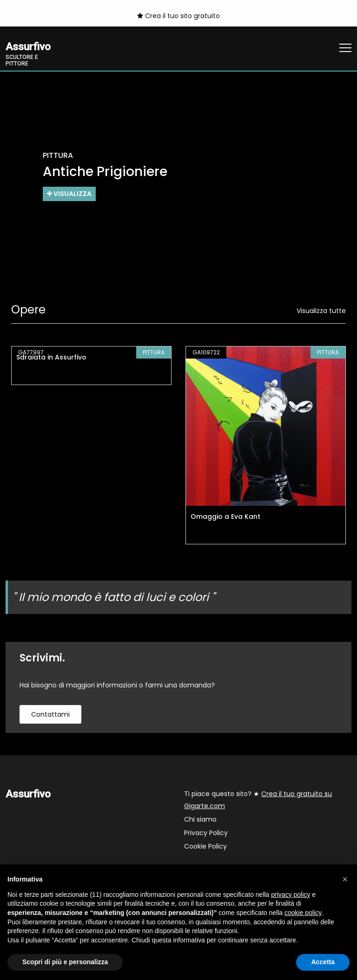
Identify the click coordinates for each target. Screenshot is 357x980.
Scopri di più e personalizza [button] (65, 962)
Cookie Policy (205, 846)
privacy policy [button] (291, 895)
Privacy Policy (206, 833)
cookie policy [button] (303, 913)
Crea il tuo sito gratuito (178, 16)
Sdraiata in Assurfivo (51, 357)
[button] (345, 879)
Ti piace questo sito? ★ (258, 800)
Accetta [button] (323, 962)
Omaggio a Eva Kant (225, 516)
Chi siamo (200, 819)
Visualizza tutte (321, 311)
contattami (50, 714)
